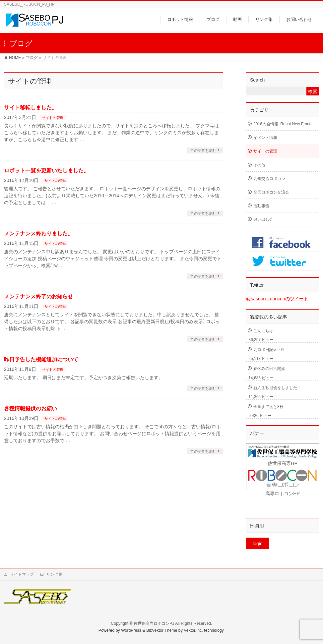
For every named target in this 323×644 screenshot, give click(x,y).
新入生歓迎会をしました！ (277, 388)
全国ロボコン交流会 (271, 192)
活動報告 (261, 206)
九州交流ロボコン (269, 179)
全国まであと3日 (268, 407)
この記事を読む (203, 150)
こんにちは (263, 331)
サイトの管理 (53, 118)
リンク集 (54, 574)
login (258, 544)
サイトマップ (22, 574)
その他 (259, 165)
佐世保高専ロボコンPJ (154, 623)
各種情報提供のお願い (31, 409)
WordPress (131, 630)
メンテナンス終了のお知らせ (38, 296)
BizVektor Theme (162, 630)
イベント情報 (265, 138)
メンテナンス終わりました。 (38, 234)
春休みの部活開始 (269, 369)
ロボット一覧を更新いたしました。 (46, 171)
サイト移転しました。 (31, 108)
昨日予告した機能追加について (41, 359)
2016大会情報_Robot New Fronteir (284, 124)
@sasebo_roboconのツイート (277, 299)
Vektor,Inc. (193, 630)
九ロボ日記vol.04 (269, 350)
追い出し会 (263, 219)
